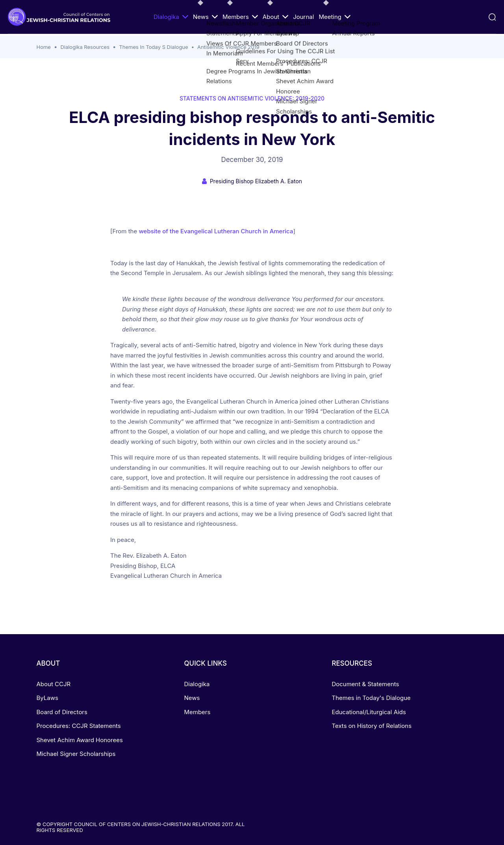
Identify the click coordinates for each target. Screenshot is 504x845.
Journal (303, 17)
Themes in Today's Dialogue (371, 698)
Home (44, 47)
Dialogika (171, 17)
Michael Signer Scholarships (76, 754)
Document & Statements (365, 684)
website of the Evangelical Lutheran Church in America (216, 231)
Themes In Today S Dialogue (153, 47)
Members (240, 17)
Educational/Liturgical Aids (369, 712)
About (275, 17)
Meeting (334, 17)
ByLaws (47, 698)
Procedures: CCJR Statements (79, 726)
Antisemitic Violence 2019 (228, 47)
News (205, 17)
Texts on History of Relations (372, 726)
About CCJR (54, 684)
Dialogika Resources (85, 47)
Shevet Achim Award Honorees (80, 740)
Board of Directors (62, 712)
